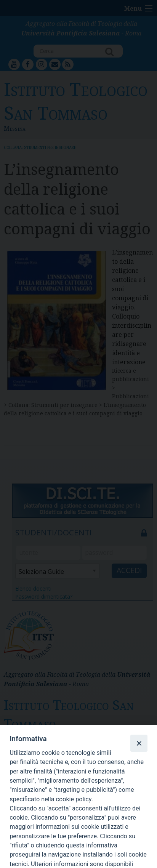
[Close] (139, 743)
